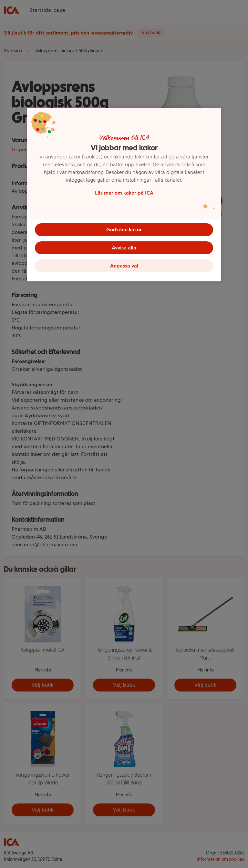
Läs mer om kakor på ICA (124, 193)
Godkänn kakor (124, 230)
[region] (124, 195)
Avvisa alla (124, 248)
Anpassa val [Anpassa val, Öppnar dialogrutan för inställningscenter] (124, 266)
